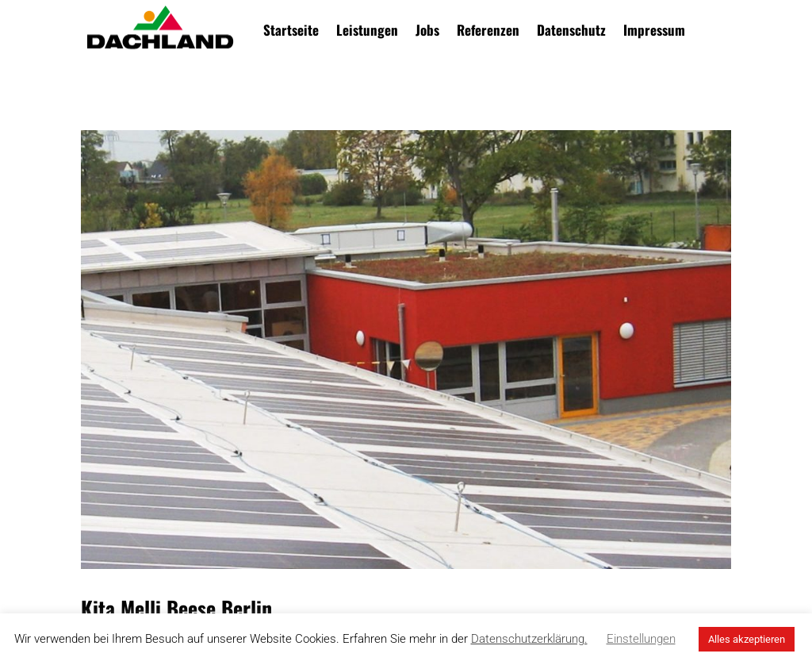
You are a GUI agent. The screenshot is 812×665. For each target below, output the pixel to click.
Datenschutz (571, 30)
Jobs (427, 30)
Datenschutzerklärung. (529, 639)
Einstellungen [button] (641, 639)
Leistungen (367, 30)
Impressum (654, 30)
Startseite (291, 30)
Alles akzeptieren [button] (747, 639)
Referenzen (488, 30)
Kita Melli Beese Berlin (176, 608)
